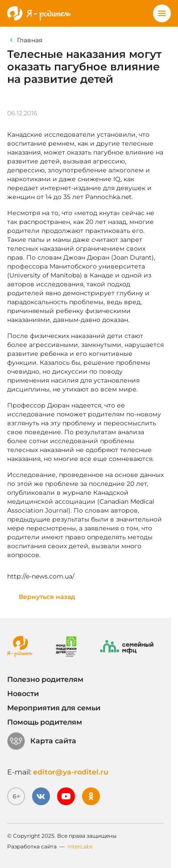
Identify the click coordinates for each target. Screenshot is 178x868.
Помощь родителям (45, 722)
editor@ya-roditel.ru (71, 772)
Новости (23, 694)
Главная (30, 40)
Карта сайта (42, 741)
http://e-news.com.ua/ (41, 576)
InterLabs (80, 846)
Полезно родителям (45, 679)
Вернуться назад (47, 597)
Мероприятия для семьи (54, 708)
